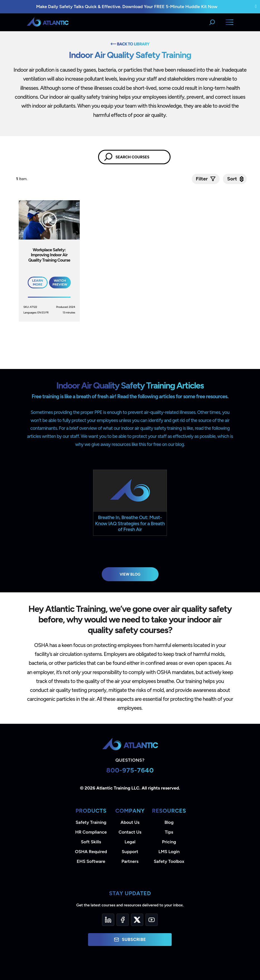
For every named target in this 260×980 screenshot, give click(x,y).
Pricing (169, 842)
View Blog (130, 574)
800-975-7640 (130, 770)
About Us (130, 822)
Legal (130, 842)
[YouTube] (152, 920)
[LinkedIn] (108, 920)
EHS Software (91, 861)
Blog (169, 822)
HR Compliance (91, 832)
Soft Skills (91, 842)
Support (130, 852)
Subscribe (130, 940)
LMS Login (169, 852)
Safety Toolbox (169, 861)
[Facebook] (123, 920)
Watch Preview (60, 283)
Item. (22, 179)
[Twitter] (137, 920)
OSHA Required (91, 852)
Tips (169, 832)
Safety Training (91, 822)
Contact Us (130, 832)
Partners (130, 861)
